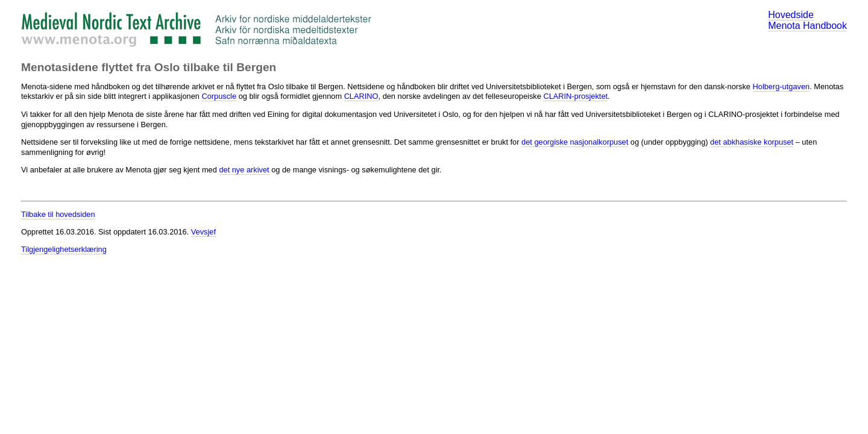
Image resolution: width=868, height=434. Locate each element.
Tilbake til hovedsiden (58, 214)
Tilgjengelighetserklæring (64, 249)
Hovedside (791, 15)
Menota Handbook (807, 26)
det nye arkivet (244, 170)
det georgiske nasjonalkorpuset (575, 142)
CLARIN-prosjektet (575, 96)
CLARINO (361, 96)
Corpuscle (219, 96)
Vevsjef (203, 232)
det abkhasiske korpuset (752, 142)
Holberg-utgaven (782, 86)
